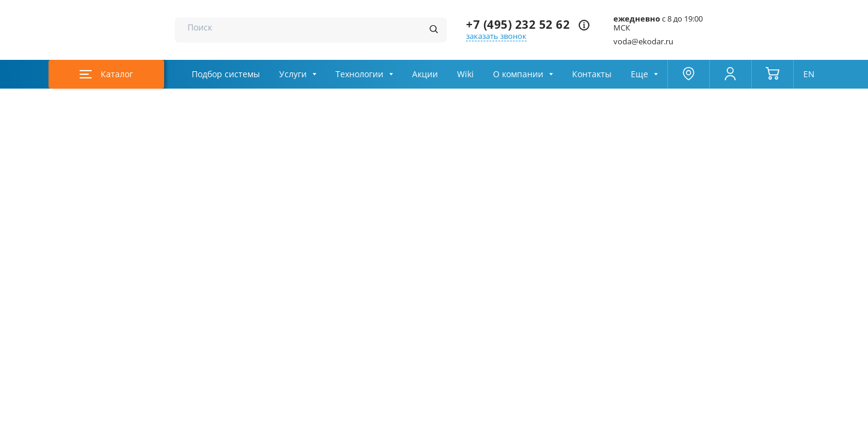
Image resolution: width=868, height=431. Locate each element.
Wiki (465, 74)
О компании (518, 74)
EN (809, 74)
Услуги (293, 74)
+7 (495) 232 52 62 (518, 25)
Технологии (359, 74)
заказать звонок (496, 36)
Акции (425, 74)
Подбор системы (226, 74)
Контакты (592, 74)
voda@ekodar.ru (643, 42)
